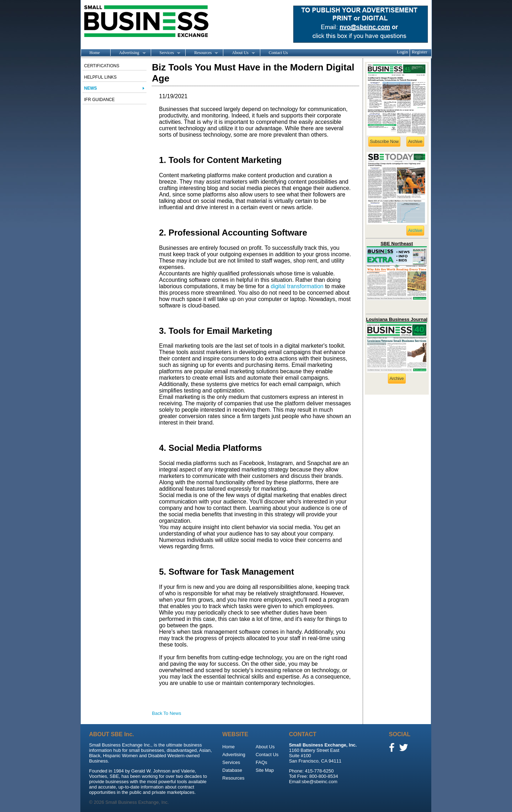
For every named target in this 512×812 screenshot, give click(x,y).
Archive (415, 142)
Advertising (128, 53)
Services (166, 53)
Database (232, 770)
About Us (239, 53)
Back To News (166, 713)
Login (402, 52)
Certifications (102, 66)
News (91, 88)
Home (95, 53)
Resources (202, 53)
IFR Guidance (100, 100)
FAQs (262, 762)
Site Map (265, 770)
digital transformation (297, 286)
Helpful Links (101, 77)
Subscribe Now (385, 142)
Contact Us (278, 53)
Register (419, 52)
